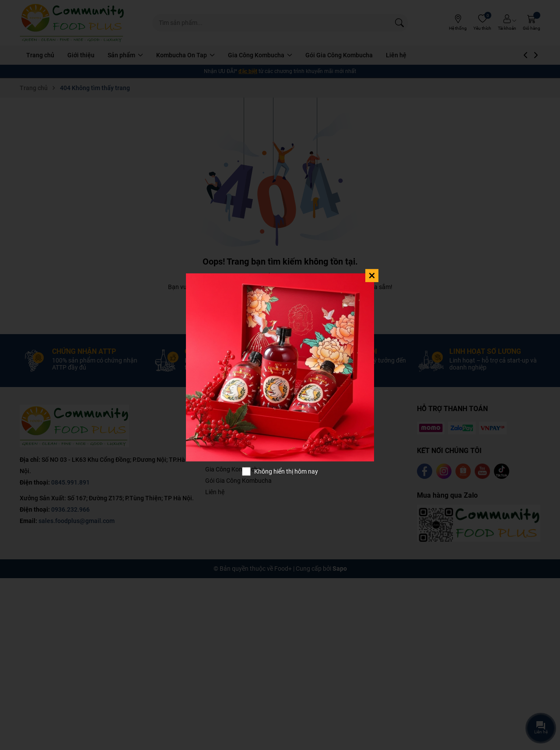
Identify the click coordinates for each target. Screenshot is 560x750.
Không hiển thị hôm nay (286, 471)
